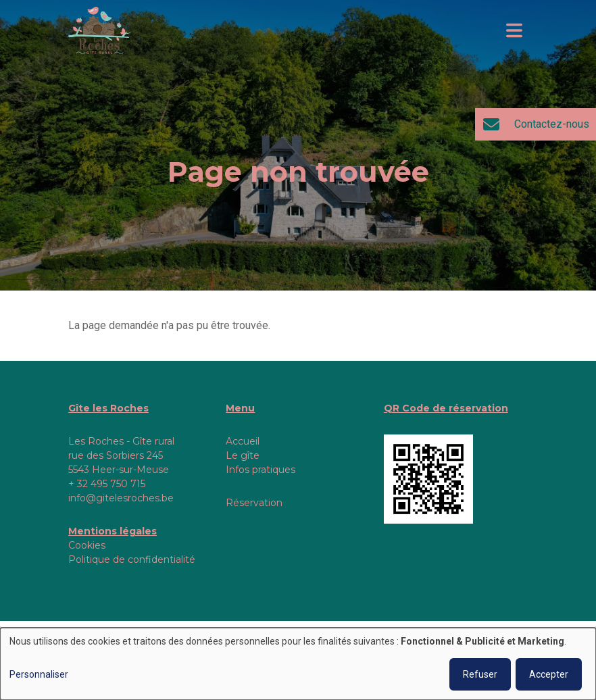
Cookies (87, 545)
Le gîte (243, 455)
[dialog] (298, 664)
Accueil (243, 441)
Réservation (254, 503)
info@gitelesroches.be (121, 498)
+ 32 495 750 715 (107, 484)
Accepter (549, 674)
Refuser (480, 674)
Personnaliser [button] (39, 674)
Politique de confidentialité (132, 559)
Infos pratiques (260, 470)
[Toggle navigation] (514, 30)
